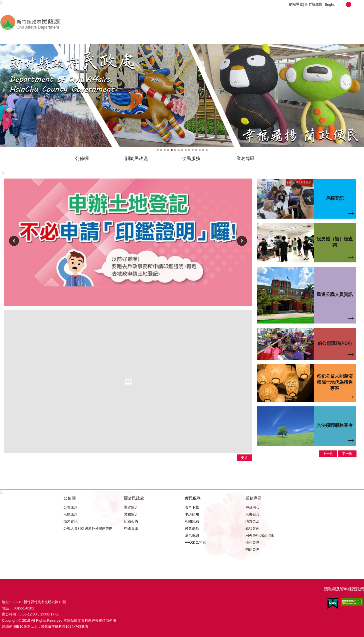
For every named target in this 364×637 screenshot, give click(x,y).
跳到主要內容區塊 (3, 3)
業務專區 (246, 158)
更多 (244, 458)
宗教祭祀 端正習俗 (260, 535)
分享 (359, 5)
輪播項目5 (172, 150)
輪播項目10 (189, 150)
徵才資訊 (71, 521)
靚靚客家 (252, 528)
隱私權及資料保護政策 (344, 589)
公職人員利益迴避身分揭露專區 (88, 528)
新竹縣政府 (314, 4)
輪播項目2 (161, 150)
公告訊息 (71, 507)
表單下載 (192, 507)
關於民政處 (137, 158)
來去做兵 (252, 514)
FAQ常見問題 (196, 542)
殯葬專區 (252, 542)
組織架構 (131, 521)
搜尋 (342, 160)
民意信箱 (192, 528)
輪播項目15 (207, 150)
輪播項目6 (175, 150)
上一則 (14, 241)
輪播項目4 (168, 150)
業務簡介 (131, 514)
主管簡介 (131, 507)
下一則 (242, 241)
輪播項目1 (158, 150)
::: (4, 173)
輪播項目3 (165, 150)
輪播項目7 (179, 150)
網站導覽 (296, 4)
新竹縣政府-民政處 (56, 22)
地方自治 (252, 521)
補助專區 (252, 549)
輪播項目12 (196, 150)
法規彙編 (192, 535)
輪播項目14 (203, 150)
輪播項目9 (186, 150)
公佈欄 (82, 158)
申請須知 (192, 514)
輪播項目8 (182, 150)
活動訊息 (71, 514)
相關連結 (192, 521)
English (331, 5)
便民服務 (191, 158)
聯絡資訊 (131, 528)
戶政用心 (252, 507)
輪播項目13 (200, 150)
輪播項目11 (193, 150)
